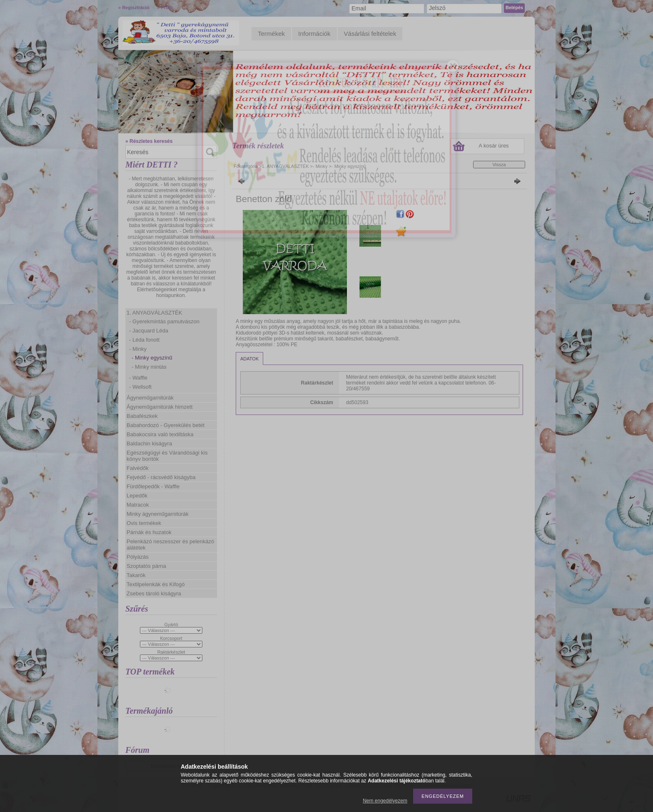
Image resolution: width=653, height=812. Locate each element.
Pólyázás (138, 557)
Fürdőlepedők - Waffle (153, 486)
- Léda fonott (144, 340)
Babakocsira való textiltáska (160, 434)
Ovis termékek (144, 523)
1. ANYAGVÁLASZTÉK (154, 313)
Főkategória (246, 166)
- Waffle (138, 378)
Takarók (136, 575)
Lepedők (137, 496)
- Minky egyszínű (152, 358)
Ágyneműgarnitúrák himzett (160, 407)
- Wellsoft (140, 387)
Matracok (138, 505)
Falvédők (138, 468)
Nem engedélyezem (385, 801)
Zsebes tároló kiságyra (154, 593)
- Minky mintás (149, 367)
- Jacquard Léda (149, 331)
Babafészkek (142, 416)
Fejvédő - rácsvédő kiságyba (161, 477)
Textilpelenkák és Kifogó (156, 584)
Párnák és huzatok (149, 532)
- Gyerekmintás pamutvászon (164, 321)
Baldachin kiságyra (149, 443)
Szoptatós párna (146, 566)
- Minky (138, 349)
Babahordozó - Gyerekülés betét (166, 425)
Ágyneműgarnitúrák (150, 398)
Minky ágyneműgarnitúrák (158, 514)
